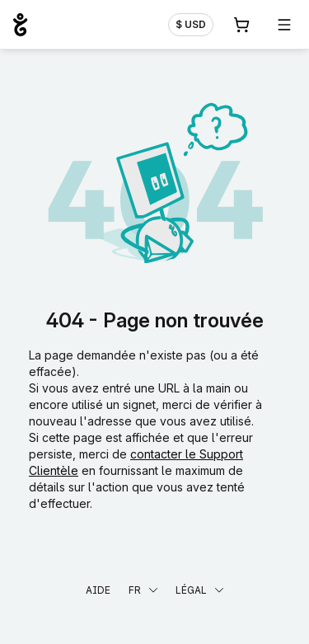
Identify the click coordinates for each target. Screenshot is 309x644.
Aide (98, 590)
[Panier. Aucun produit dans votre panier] (241, 25)
